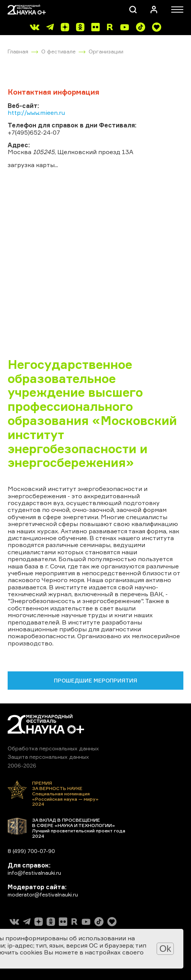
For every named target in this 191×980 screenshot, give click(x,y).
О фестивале (58, 51)
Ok (165, 949)
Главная (18, 51)
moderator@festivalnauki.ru (43, 894)
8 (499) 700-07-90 (31, 851)
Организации (106, 51)
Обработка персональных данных (53, 748)
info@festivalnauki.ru (34, 873)
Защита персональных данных (48, 757)
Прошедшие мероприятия (95, 680)
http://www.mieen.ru (36, 113)
